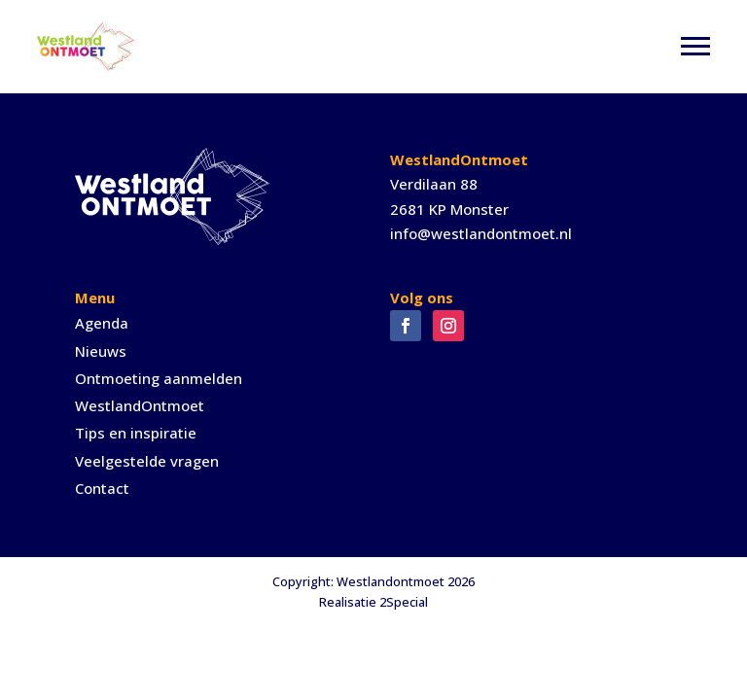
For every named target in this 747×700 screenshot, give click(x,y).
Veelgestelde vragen (147, 461)
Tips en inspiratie (136, 433)
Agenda (102, 323)
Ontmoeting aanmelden (159, 378)
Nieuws (101, 351)
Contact (102, 488)
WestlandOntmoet (140, 405)
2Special (404, 602)
